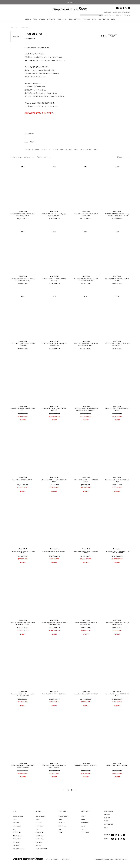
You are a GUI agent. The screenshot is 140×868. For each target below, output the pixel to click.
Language (108, 12)
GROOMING (85, 823)
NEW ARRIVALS (75, 20)
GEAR (60, 832)
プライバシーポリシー (52, 859)
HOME (83, 820)
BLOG (94, 20)
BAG (76, 149)
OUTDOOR (51, 20)
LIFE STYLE (62, 20)
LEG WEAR (16, 846)
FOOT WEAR (66, 149)
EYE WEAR (16, 842)
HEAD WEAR (86, 149)
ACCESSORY (17, 832)
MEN (35, 20)
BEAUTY (84, 826)
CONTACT (119, 15)
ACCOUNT (108, 15)
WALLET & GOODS (19, 849)
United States (126, 12)
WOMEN (42, 20)
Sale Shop (70, 2)
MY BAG (127, 15)
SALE (113, 20)
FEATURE (86, 20)
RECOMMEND (104, 20)
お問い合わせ (66, 859)
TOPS (44, 149)
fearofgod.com (30, 39)
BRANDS (28, 20)
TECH (83, 829)
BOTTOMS (53, 149)
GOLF (83, 816)
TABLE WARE (86, 832)
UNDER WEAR (17, 836)
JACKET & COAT (32, 149)
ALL (26, 142)
